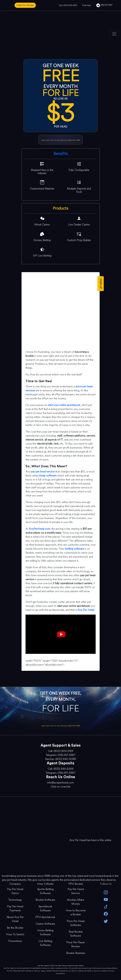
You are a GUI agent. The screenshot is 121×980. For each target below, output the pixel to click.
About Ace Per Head (15, 919)
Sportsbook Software (45, 908)
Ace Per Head (43, 966)
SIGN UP (101, 284)
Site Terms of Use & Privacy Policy (71, 966)
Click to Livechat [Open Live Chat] (60, 787)
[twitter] (106, 921)
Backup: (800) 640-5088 (71, 140)
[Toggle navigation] (114, 34)
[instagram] (106, 892)
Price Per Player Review (76, 944)
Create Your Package (25, 5)
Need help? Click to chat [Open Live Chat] (51, 140)
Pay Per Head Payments (15, 908)
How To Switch (15, 934)
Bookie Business (76, 953)
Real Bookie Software (76, 934)
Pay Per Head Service (76, 891)
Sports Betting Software (45, 891)
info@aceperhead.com (60, 783)
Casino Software (45, 924)
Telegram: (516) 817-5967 (61, 755)
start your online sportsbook (64, 405)
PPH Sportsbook (45, 917)
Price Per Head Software (76, 923)
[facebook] (106, 914)
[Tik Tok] (106, 906)
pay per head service (43, 472)
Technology (15, 900)
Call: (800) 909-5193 (68, 5)
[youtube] (106, 899)
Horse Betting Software (45, 932)
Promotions (15, 941)
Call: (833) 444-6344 (61, 769)
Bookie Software (45, 900)
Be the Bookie (15, 928)
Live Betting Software (45, 943)
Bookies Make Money (76, 902)
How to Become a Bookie (76, 912)
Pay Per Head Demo (15, 891)
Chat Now (87, 5)
